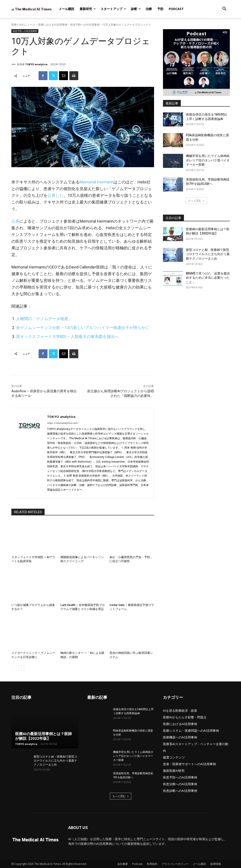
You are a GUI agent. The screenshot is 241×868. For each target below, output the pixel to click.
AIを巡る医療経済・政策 (180, 710)
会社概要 (123, 864)
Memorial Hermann (97, 182)
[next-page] (21, 668)
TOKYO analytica (36, 64)
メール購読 (66, 9)
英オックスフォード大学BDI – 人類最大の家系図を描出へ (67, 336)
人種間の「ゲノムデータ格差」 (44, 319)
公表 (15, 221)
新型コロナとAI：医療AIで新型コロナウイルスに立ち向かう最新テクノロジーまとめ (208, 254)
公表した (56, 195)
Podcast (176, 9)
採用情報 (216, 864)
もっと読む (196, 200)
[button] (225, 9)
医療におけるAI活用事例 (53, 25)
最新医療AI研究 (174, 771)
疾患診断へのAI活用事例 (180, 791)
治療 (149, 9)
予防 (160, 9)
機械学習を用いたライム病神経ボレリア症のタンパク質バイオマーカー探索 (208, 160)
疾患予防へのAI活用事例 (85, 25)
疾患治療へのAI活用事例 (180, 784)
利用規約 (152, 864)
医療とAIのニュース (23, 25)
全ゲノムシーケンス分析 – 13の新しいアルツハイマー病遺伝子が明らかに (83, 328)
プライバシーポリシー (175, 864)
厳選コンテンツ (174, 757)
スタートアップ (113, 9)
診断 (136, 9)
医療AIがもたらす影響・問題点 (185, 717)
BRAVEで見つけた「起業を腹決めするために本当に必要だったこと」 (208, 278)
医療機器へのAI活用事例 (180, 737)
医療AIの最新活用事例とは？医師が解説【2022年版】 (43, 736)
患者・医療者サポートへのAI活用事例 (189, 764)
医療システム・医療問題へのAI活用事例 (191, 731)
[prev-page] (14, 668)
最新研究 (88, 9)
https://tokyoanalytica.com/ (63, 423)
